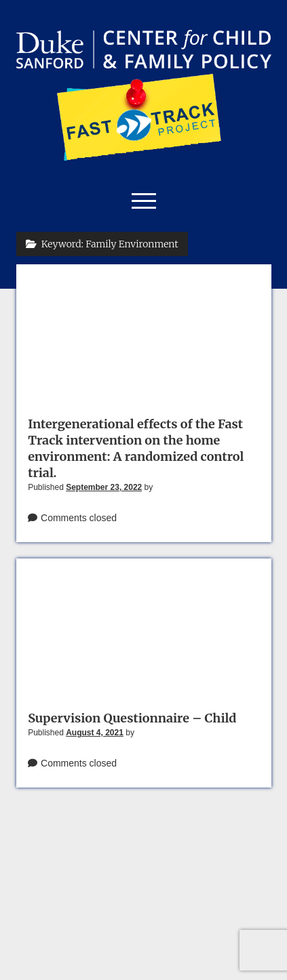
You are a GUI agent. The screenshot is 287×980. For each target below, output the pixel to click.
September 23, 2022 (104, 487)
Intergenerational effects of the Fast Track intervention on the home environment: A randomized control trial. (136, 448)
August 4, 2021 (95, 733)
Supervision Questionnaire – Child (132, 718)
